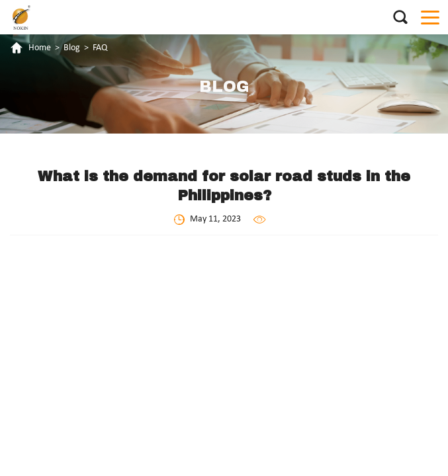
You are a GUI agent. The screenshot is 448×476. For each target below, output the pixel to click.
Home (40, 48)
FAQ (100, 48)
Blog (72, 48)
